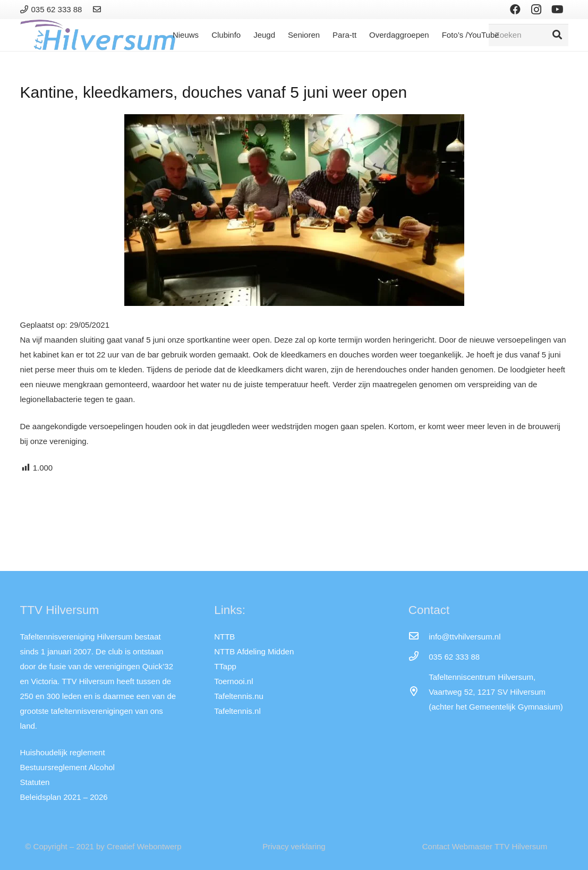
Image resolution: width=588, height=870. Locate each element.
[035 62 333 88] (419, 657)
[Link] (99, 9)
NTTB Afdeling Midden (254, 651)
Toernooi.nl (233, 681)
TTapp (225, 666)
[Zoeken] (529, 35)
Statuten (35, 782)
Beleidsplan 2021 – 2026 (64, 797)
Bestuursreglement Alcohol (67, 767)
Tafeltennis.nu (239, 696)
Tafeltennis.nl (237, 711)
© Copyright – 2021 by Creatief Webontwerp (103, 846)
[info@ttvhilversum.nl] (419, 637)
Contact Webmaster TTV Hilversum (485, 846)
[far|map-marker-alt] (419, 692)
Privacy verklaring (294, 846)
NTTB (224, 637)
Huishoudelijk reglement (63, 752)
